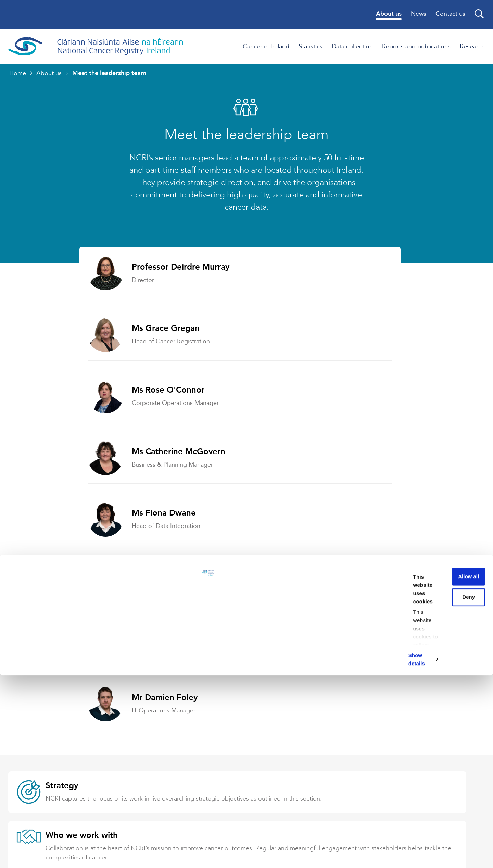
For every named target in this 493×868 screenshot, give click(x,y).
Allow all (436, 778)
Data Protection (320, 663)
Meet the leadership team (109, 75)
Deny (436, 799)
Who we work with (326, 593)
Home (18, 75)
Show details (106, 854)
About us (49, 75)
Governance (71, 663)
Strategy (64, 593)
